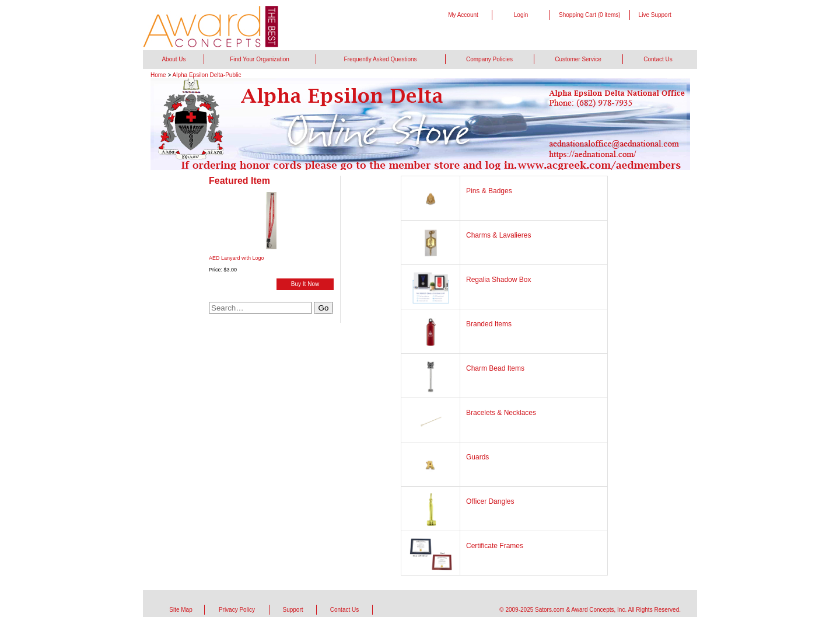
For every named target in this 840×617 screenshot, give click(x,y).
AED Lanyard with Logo (237, 258)
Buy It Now (305, 284)
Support (293, 610)
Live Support (655, 15)
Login (521, 15)
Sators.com (550, 610)
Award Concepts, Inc (598, 610)
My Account (463, 15)
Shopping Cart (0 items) (590, 15)
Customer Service (578, 59)
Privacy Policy (237, 610)
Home (158, 75)
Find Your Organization (260, 59)
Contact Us (658, 59)
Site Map (181, 610)
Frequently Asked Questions (380, 59)
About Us (174, 59)
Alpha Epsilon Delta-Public (207, 75)
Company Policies (489, 59)
